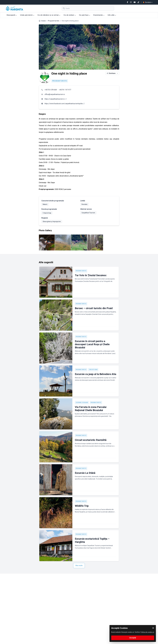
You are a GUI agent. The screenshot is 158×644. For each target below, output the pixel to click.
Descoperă (12, 15)
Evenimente (99, 15)
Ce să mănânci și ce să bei (49, 15)
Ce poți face (85, 15)
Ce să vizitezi (70, 15)
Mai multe (79, 565)
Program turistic (54, 21)
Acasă (43, 21)
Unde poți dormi (27, 15)
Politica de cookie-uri (147, 632)
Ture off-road (93, 370)
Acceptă (133, 638)
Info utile (112, 15)
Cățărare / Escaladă (82, 402)
